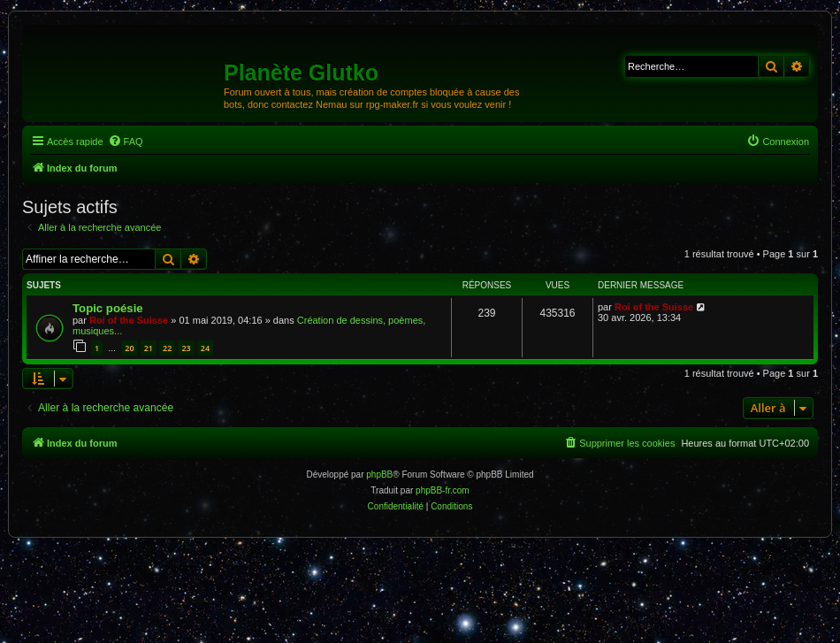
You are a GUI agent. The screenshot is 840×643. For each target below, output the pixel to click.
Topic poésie (108, 308)
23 (186, 348)
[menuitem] (126, 142)
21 (149, 348)
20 (129, 348)
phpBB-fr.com (443, 490)
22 (167, 348)
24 (205, 348)
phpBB (379, 475)
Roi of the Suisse (129, 320)
